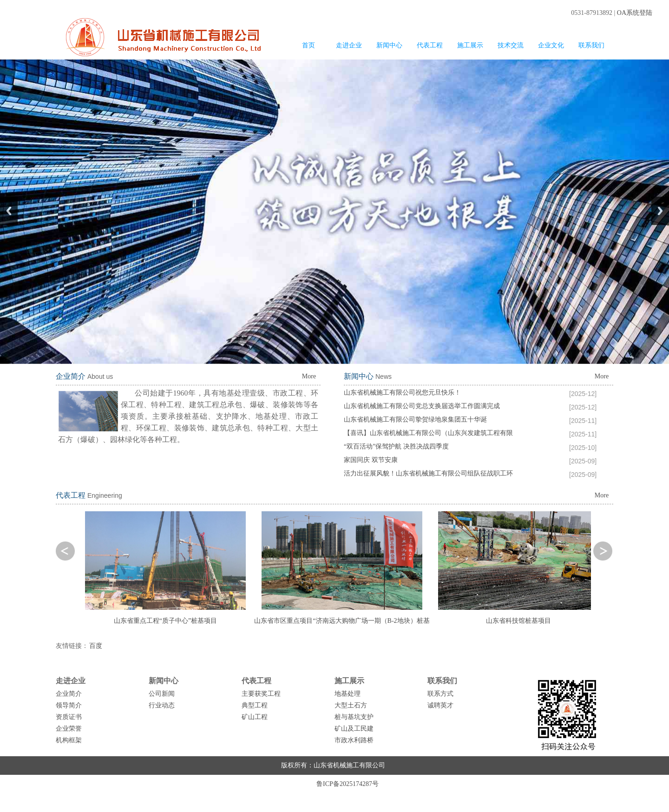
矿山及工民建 (354, 729)
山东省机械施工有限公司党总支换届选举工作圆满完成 (422, 406)
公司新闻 (162, 694)
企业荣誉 (69, 729)
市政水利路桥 (354, 740)
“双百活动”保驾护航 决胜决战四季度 (396, 446)
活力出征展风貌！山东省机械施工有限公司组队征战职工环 (428, 473)
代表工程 (430, 45)
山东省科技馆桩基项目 (518, 621)
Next (660, 211)
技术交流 (511, 45)
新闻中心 (389, 45)
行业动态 (162, 705)
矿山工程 (255, 717)
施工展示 (470, 45)
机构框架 (69, 740)
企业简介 (69, 694)
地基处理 (348, 694)
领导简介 (69, 705)
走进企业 (349, 45)
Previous (9, 211)
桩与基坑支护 (354, 717)
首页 (308, 45)
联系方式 (440, 694)
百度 (96, 646)
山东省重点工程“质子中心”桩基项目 (165, 621)
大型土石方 (351, 705)
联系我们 (591, 45)
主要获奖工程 (261, 694)
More (309, 376)
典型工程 (255, 705)
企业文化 (551, 45)
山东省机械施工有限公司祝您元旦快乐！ (402, 393)
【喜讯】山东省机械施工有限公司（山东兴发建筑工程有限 (428, 433)
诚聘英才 (440, 705)
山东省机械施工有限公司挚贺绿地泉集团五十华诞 (415, 419)
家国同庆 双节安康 (371, 460)
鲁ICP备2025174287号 (348, 784)
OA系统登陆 (635, 13)
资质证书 (69, 717)
